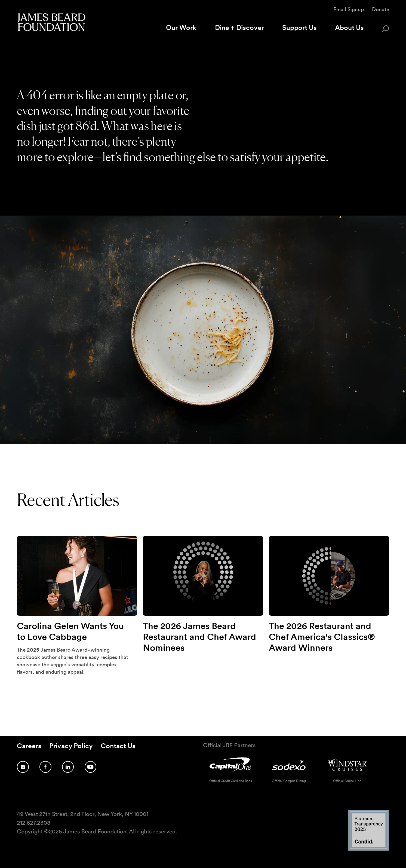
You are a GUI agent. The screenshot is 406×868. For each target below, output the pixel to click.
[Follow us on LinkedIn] (68, 767)
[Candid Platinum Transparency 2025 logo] (369, 849)
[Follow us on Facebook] (45, 767)
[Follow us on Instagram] (23, 767)
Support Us (299, 27)
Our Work (181, 27)
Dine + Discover (239, 27)
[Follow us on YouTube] (91, 767)
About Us (349, 27)
